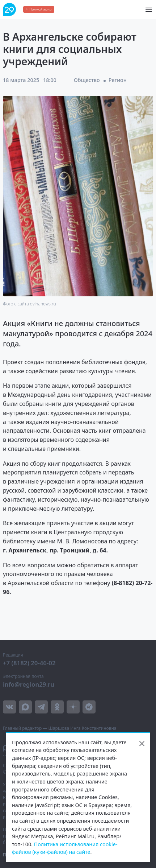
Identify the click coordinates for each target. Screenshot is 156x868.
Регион (118, 80)
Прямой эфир (40, 9)
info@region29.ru (29, 684)
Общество (87, 80)
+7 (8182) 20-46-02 (29, 663)
